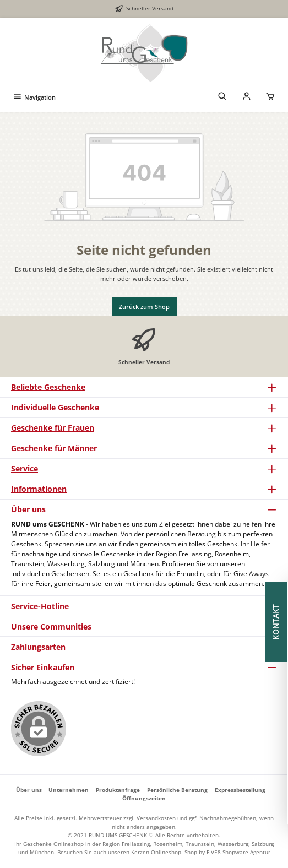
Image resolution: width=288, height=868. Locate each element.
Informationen (39, 489)
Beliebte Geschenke (48, 387)
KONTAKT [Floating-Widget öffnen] (277, 622)
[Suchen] (222, 97)
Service (25, 468)
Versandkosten (156, 818)
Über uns (29, 790)
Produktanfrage (118, 790)
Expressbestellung (240, 790)
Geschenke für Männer (54, 448)
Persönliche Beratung (177, 790)
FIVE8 (214, 852)
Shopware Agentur (246, 852)
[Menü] (34, 97)
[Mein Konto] (247, 97)
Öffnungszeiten (144, 798)
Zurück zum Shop (144, 306)
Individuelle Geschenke (55, 407)
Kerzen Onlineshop (156, 852)
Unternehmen (69, 790)
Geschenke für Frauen (53, 428)
